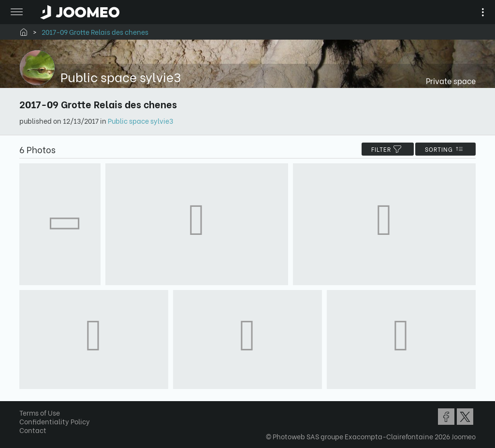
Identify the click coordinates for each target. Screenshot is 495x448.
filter (388, 149)
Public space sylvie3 (140, 121)
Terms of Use (40, 412)
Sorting (445, 149)
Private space (451, 80)
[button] (26, 398)
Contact (33, 430)
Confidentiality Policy (55, 421)
